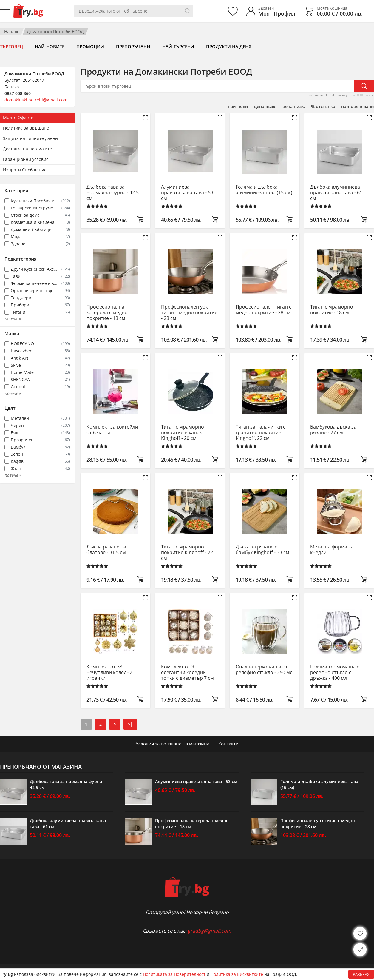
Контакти (228, 744)
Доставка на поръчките (27, 149)
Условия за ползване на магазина (173, 744)
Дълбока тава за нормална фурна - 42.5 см (113, 193)
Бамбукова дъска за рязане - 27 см (333, 430)
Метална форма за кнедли (332, 550)
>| (130, 724)
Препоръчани (133, 47)
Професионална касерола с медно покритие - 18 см (107, 313)
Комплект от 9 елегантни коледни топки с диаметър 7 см (187, 672)
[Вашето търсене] (134, 11)
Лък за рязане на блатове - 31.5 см (106, 550)
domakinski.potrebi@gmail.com (36, 100)
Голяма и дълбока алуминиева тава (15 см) (264, 190)
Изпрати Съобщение (25, 170)
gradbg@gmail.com (209, 931)
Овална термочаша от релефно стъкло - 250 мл (264, 670)
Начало (12, 31)
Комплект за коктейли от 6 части (112, 430)
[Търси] (188, 11)
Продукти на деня (229, 47)
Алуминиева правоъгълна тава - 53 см (187, 193)
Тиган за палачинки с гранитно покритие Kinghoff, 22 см (261, 433)
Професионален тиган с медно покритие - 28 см (263, 310)
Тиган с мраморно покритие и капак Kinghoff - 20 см (183, 433)
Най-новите (50, 47)
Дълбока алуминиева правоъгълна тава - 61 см (336, 193)
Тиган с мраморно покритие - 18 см (332, 310)
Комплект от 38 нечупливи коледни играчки (109, 672)
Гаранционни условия (26, 159)
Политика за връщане (26, 128)
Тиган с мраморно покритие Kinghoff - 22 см (187, 553)
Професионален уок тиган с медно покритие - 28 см (189, 313)
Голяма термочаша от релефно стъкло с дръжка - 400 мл (336, 672)
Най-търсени (178, 47)
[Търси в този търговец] (217, 86)
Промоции (90, 47)
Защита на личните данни (30, 138)
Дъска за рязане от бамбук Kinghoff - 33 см (262, 550)
